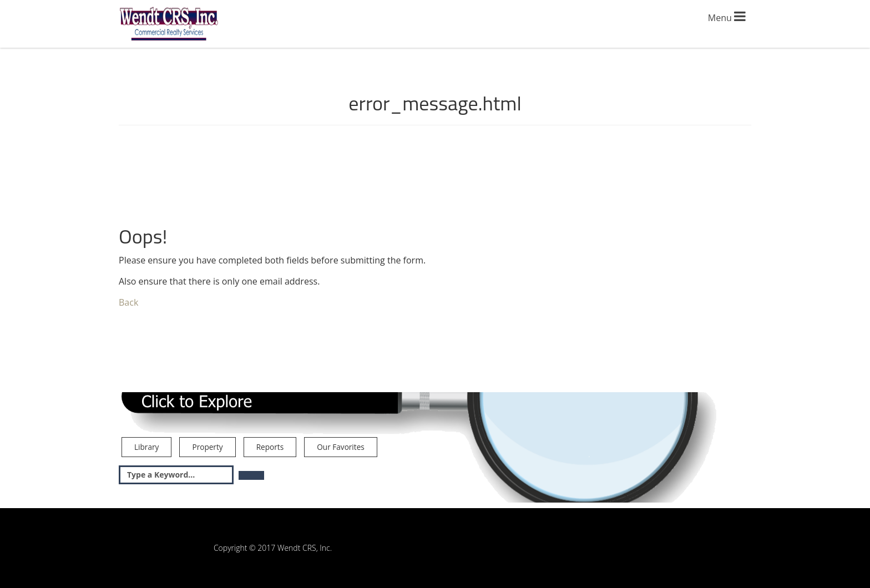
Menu (727, 17)
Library (146, 447)
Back (128, 302)
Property (207, 447)
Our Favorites (340, 447)
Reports (270, 447)
